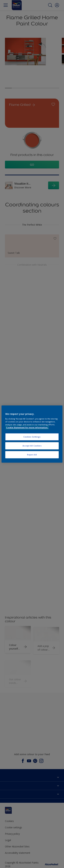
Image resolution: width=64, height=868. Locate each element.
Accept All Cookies (32, 446)
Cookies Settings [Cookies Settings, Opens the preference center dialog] (32, 437)
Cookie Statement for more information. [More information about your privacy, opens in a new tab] (27, 427)
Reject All (32, 455)
